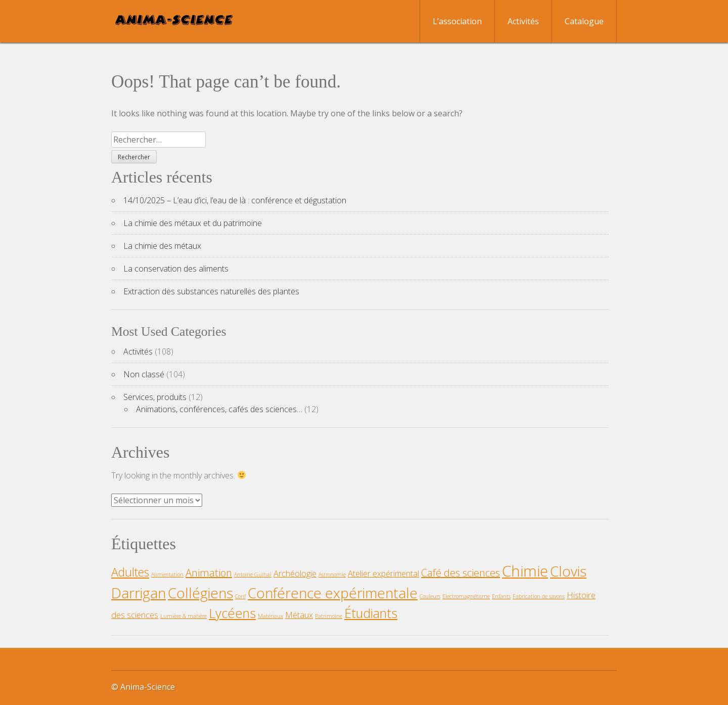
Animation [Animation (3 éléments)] (209, 573)
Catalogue (584, 21)
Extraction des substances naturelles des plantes (211, 291)
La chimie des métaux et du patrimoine (193, 223)
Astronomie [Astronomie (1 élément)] (332, 575)
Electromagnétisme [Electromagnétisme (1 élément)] (466, 596)
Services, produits (155, 397)
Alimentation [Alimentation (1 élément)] (167, 575)
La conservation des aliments (176, 269)
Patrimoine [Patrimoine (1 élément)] (329, 616)
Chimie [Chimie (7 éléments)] (525, 571)
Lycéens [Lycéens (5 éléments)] (232, 613)
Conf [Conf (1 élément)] (240, 596)
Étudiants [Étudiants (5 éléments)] (371, 613)
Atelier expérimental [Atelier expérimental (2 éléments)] (383, 574)
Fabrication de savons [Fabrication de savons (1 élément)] (539, 596)
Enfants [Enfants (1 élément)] (501, 596)
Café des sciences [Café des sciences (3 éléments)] (461, 573)
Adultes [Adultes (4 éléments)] (130, 572)
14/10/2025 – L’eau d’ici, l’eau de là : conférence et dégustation (235, 200)
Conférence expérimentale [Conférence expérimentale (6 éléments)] (333, 593)
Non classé (144, 374)
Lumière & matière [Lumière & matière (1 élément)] (184, 616)
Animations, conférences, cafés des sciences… (219, 409)
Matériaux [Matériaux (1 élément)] (270, 616)
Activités (523, 21)
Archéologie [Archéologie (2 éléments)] (295, 574)
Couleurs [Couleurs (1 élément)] (430, 596)
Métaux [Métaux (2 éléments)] (299, 615)
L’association (457, 21)
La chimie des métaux (162, 246)
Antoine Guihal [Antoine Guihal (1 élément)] (253, 575)
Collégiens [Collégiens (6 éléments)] (200, 593)
